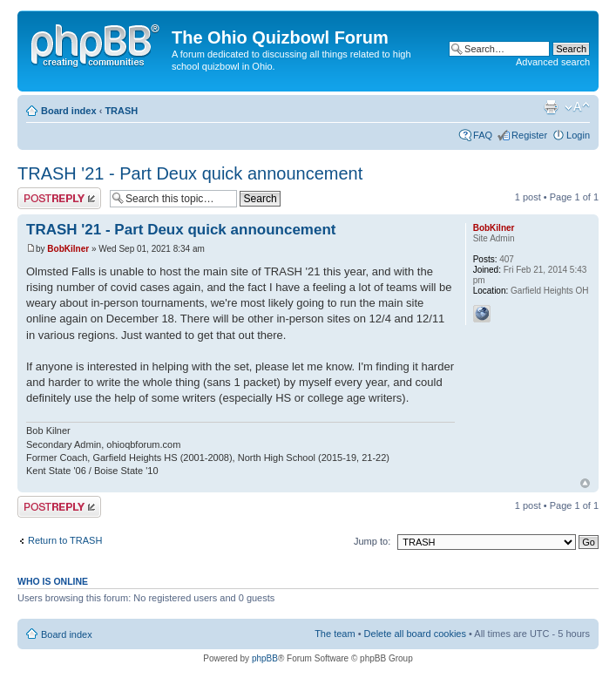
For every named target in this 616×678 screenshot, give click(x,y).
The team (335, 634)
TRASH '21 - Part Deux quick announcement (190, 173)
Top (585, 483)
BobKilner (68, 249)
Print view (551, 107)
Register (529, 135)
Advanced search (553, 62)
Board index (69, 111)
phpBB (265, 658)
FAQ (483, 135)
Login (578, 135)
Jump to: (372, 541)
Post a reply (59, 198)
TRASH (121, 111)
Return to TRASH (65, 540)
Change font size (577, 107)
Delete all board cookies (415, 634)
